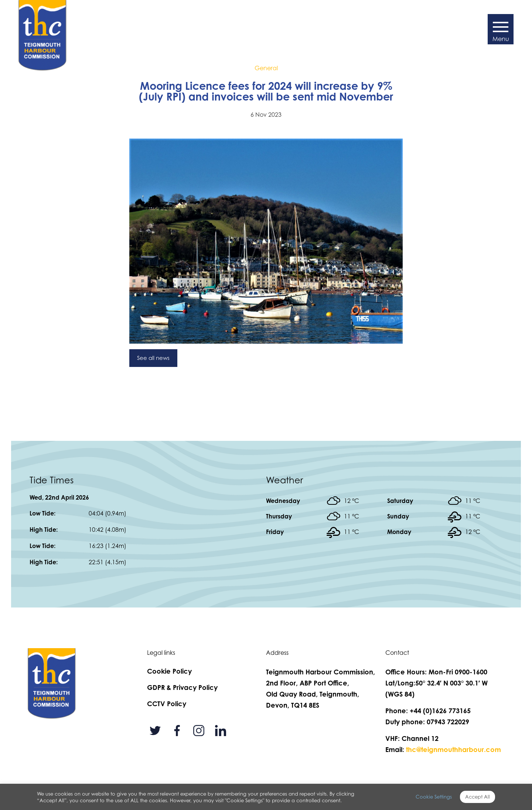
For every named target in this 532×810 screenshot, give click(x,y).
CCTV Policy (167, 704)
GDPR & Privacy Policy (182, 687)
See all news (153, 358)
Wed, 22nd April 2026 (59, 497)
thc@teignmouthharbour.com (453, 749)
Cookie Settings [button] (434, 797)
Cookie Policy (169, 671)
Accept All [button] (478, 797)
